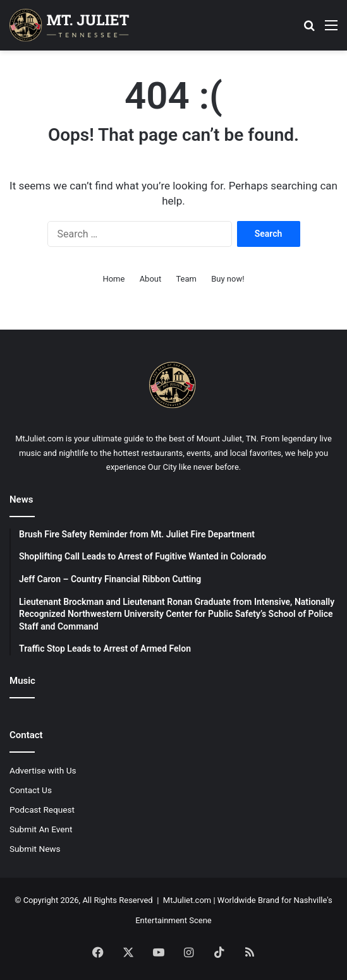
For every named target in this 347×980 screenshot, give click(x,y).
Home (113, 279)
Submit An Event (41, 829)
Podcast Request (42, 810)
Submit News (35, 849)
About (151, 279)
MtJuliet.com (187, 900)
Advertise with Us (43, 770)
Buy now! (228, 279)
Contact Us (31, 790)
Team (186, 279)
